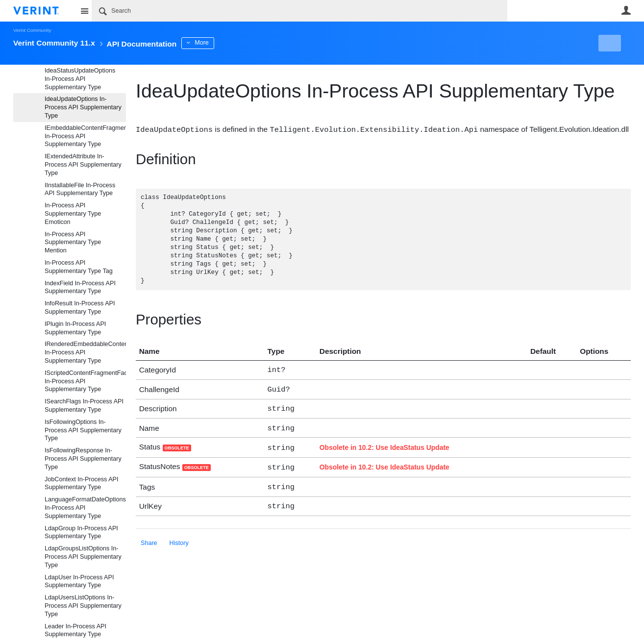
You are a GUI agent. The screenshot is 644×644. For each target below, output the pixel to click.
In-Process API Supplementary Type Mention (73, 243)
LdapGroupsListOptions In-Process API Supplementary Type (83, 557)
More (229, 43)
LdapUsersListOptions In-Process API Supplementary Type (83, 606)
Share (149, 537)
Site (84, 11)
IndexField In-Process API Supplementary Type (80, 287)
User (626, 10)
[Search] (299, 11)
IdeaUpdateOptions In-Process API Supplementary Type (83, 107)
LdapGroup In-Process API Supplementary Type (81, 533)
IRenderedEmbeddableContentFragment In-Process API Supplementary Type (85, 352)
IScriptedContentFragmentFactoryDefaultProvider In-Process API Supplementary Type (85, 381)
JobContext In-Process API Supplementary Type (82, 483)
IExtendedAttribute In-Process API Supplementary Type (83, 165)
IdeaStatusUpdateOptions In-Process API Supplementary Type (80, 79)
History (179, 537)
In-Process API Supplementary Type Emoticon (73, 214)
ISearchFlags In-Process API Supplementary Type (84, 406)
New (608, 43)
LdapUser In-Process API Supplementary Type (79, 582)
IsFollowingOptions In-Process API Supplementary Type (83, 430)
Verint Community (32, 30)
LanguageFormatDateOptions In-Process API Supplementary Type (85, 508)
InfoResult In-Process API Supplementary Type (80, 308)
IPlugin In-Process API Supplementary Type (75, 328)
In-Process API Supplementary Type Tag (79, 267)
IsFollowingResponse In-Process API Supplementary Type (83, 459)
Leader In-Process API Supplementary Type (75, 631)
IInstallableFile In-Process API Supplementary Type (80, 189)
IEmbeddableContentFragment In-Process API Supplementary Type (85, 136)
